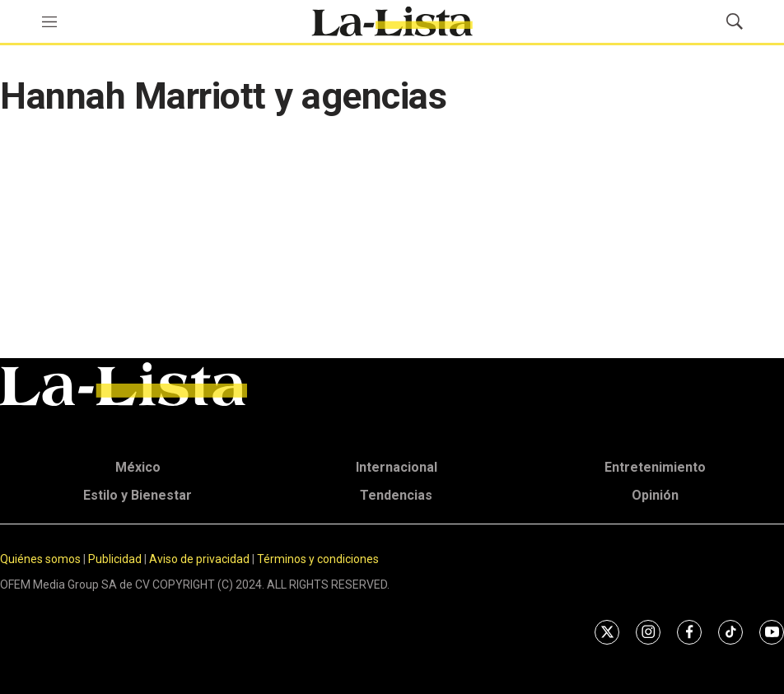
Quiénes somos (40, 559)
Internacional (397, 467)
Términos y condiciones (318, 559)
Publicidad (116, 559)
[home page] (392, 21)
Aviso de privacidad (199, 559)
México (138, 467)
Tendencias (396, 495)
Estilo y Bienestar (138, 495)
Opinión (655, 495)
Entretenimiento (655, 467)
